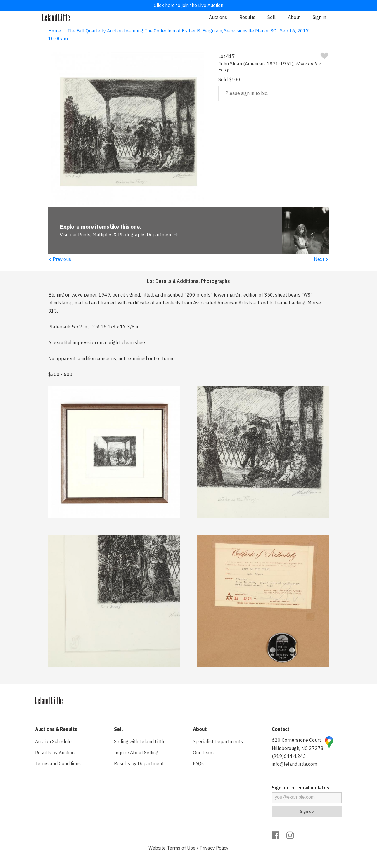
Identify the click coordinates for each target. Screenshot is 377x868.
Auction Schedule (53, 741)
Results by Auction (55, 753)
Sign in (319, 17)
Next (321, 259)
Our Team (203, 753)
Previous (60, 259)
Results (247, 17)
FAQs (198, 763)
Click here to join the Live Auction (188, 5)
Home (55, 31)
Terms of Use (181, 848)
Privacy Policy (214, 848)
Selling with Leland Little (140, 741)
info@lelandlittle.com (294, 764)
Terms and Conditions (58, 763)
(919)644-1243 (289, 756)
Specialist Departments (218, 741)
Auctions (218, 17)
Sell (271, 17)
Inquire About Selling (136, 753)
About (294, 17)
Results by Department (139, 763)
